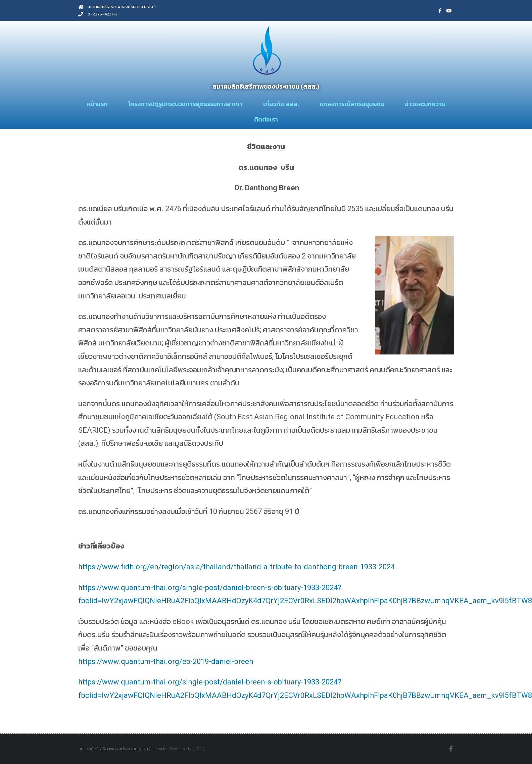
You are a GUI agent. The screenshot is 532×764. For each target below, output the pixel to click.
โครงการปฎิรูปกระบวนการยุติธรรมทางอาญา (185, 104)
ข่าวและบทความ (425, 104)
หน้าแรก (97, 104)
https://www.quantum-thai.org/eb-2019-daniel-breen (166, 661)
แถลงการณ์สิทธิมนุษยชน (352, 104)
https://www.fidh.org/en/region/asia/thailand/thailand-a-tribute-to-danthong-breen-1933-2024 (236, 567)
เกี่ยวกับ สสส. (281, 104)
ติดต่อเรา (266, 119)
